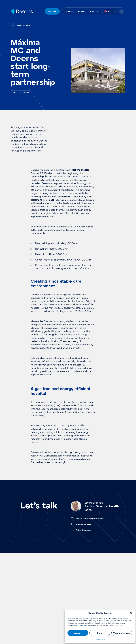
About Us (94, 11)
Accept (78, 633)
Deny (100, 633)
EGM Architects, (62, 197)
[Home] (22, 11)
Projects (70, 11)
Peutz (51, 200)
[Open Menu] (122, 11)
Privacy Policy (100, 639)
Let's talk (52, 11)
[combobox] (110, 11)
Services (81, 11)
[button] (131, 613)
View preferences (122, 633)
